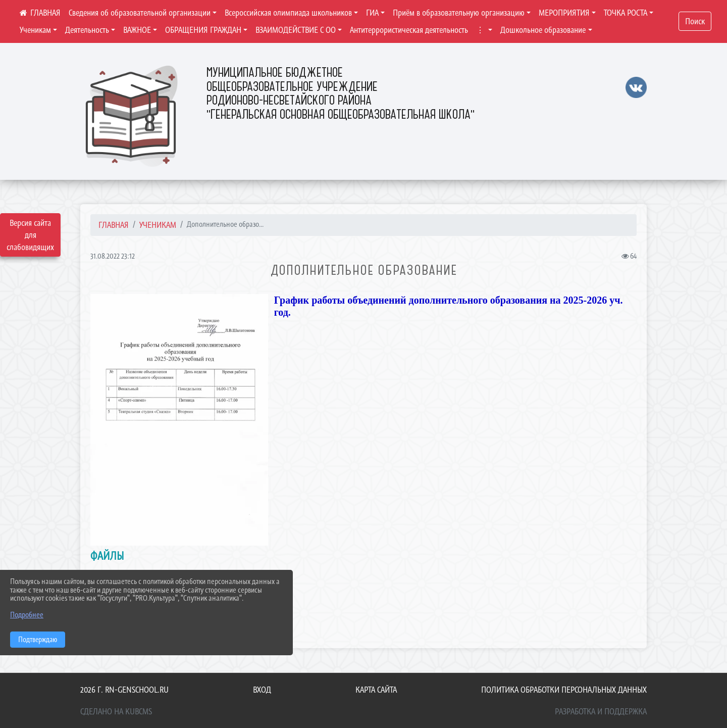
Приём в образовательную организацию (459, 13)
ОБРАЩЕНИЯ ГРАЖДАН (203, 30)
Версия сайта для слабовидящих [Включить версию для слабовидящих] (30, 235)
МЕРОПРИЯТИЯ (564, 13)
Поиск (695, 21)
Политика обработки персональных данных (564, 690)
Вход (262, 690)
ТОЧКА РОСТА (626, 13)
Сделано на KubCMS (116, 711)
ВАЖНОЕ (137, 30)
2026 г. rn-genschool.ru (124, 690)
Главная (114, 225)
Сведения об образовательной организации (140, 13)
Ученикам (35, 30)
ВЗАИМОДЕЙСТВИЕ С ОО (296, 30)
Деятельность (87, 30)
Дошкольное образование (543, 30)
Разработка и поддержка (601, 711)
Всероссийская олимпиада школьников (288, 13)
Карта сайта (376, 690)
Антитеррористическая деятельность (409, 30)
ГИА (372, 13)
